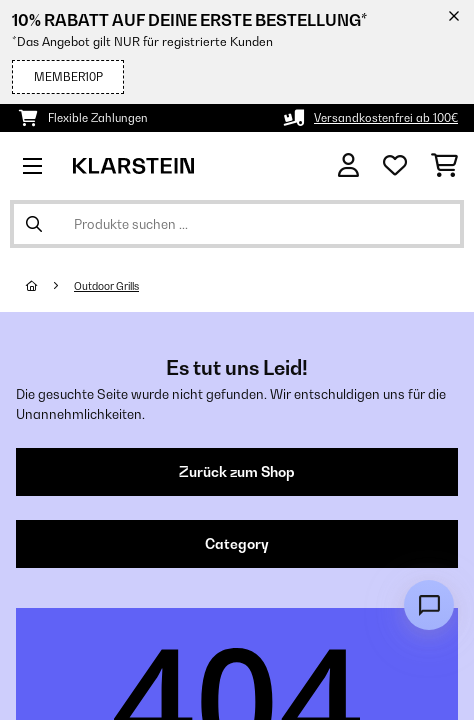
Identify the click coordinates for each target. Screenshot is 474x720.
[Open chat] (429, 605)
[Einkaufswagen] (444, 166)
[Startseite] (50, 286)
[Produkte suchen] (237, 224)
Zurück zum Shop (237, 472)
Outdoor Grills (106, 286)
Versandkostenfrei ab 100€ (386, 118)
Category (237, 544)
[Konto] (348, 165)
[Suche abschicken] (34, 224)
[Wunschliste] (395, 166)
